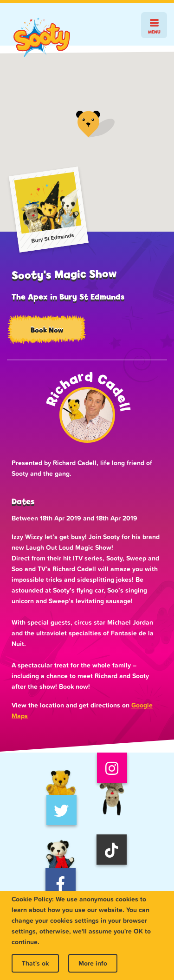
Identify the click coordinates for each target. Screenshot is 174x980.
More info (93, 963)
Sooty (42, 37)
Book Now (47, 330)
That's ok (35, 963)
